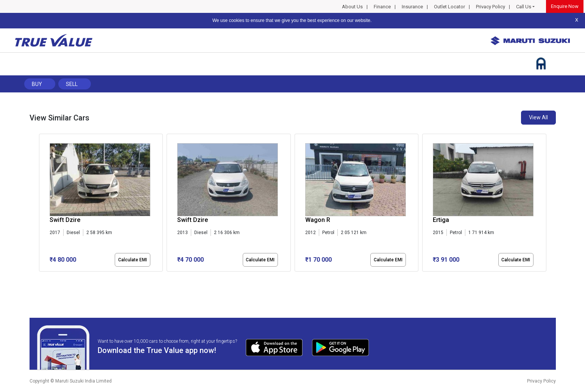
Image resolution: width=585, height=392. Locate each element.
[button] (41, 278)
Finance (382, 7)
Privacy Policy (491, 7)
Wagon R (318, 220)
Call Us (524, 7)
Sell (72, 84)
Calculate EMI (133, 260)
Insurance (412, 7)
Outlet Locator (449, 7)
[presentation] (43, 204)
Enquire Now (565, 6)
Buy (37, 84)
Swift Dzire (65, 220)
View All (538, 117)
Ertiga (441, 220)
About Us (352, 7)
